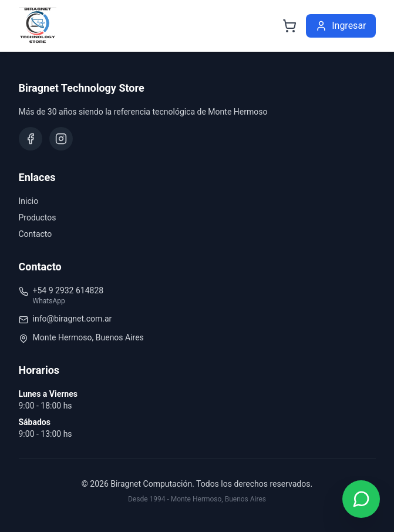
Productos (38, 218)
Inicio (29, 201)
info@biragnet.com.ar (73, 319)
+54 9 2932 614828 (68, 290)
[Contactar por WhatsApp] (361, 499)
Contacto (36, 234)
